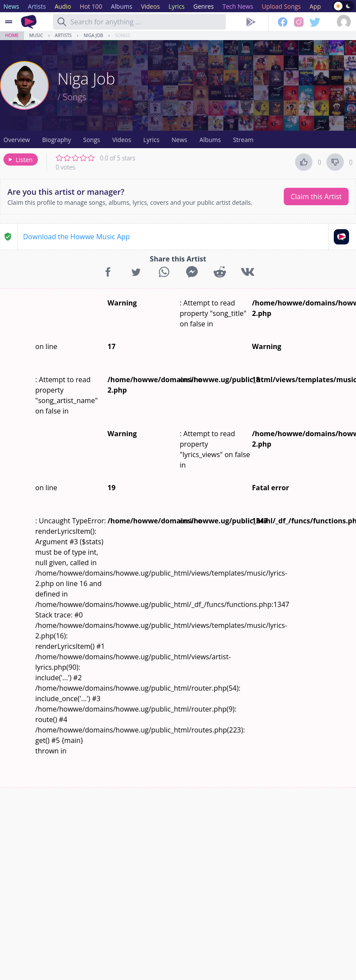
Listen (20, 160)
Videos (122, 140)
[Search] (62, 22)
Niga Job (93, 35)
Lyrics (151, 140)
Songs (122, 35)
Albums (210, 140)
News (179, 140)
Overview (17, 140)
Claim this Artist (316, 197)
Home (12, 35)
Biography (57, 140)
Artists (63, 35)
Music (36, 35)
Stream (243, 140)
